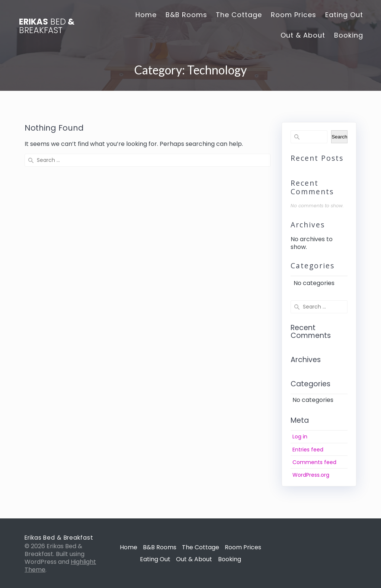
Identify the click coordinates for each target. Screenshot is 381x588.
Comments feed (314, 462)
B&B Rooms (186, 15)
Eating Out (344, 15)
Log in (300, 437)
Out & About (303, 35)
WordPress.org (311, 475)
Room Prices (294, 15)
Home (146, 15)
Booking (349, 35)
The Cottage (239, 15)
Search (339, 137)
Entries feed (308, 450)
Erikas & (47, 26)
